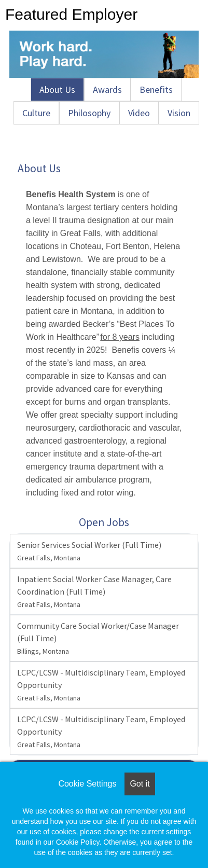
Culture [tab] (36, 113)
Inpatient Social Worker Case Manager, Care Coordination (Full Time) (94, 591)
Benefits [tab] (156, 89)
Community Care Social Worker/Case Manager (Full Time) (98, 638)
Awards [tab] (107, 89)
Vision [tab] (179, 113)
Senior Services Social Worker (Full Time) (89, 551)
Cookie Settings (87, 784)
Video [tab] (139, 113)
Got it (140, 784)
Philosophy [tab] (89, 113)
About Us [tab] (57, 89)
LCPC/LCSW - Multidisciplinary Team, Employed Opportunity (101, 685)
